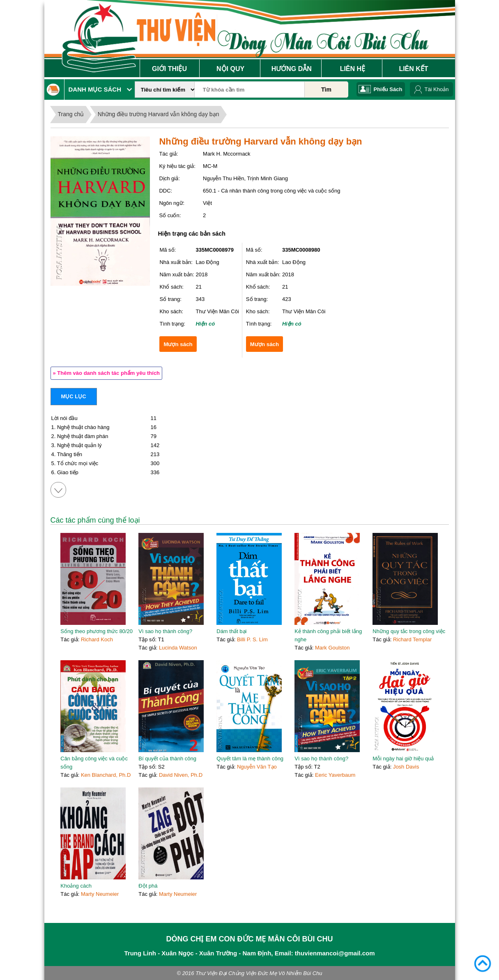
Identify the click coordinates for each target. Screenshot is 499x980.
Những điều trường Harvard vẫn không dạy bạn (159, 114)
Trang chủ (71, 114)
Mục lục (74, 396)
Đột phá (148, 886)
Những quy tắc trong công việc (409, 631)
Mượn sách (178, 344)
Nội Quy (230, 69)
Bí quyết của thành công (167, 759)
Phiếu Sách (388, 89)
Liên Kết (413, 69)
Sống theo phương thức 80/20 (97, 631)
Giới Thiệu (169, 69)
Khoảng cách (76, 886)
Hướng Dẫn (292, 69)
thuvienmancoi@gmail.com (335, 953)
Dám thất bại (231, 631)
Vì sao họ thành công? (165, 631)
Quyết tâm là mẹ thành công (250, 759)
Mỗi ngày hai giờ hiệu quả (403, 759)
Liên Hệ (353, 69)
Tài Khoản (436, 89)
